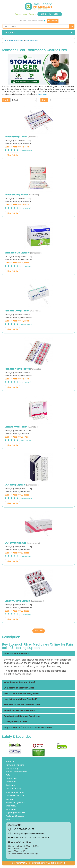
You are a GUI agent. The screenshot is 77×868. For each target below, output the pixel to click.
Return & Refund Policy (16, 772)
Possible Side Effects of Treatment (22, 716)
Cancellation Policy (15, 796)
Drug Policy (11, 806)
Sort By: (6, 100)
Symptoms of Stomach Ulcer (19, 688)
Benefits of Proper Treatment (20, 710)
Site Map (10, 799)
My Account (11, 809)
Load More (39, 631)
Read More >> (44, 94)
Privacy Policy (12, 768)
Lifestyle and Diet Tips (16, 722)
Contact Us (11, 778)
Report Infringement (15, 802)
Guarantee (11, 782)
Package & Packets (15, 816)
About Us (10, 762)
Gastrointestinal (16, 41)
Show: (44, 100)
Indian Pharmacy (14, 788)
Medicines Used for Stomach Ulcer (22, 705)
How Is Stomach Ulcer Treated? (20, 699)
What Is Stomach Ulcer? (16, 654)
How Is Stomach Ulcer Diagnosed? (22, 693)
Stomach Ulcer (32, 41)
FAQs (8, 775)
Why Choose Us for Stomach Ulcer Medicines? (28, 728)
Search (53, 21)
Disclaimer (11, 785)
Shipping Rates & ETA (16, 813)
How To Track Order (15, 792)
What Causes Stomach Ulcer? (20, 682)
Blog (8, 819)
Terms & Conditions (15, 765)
